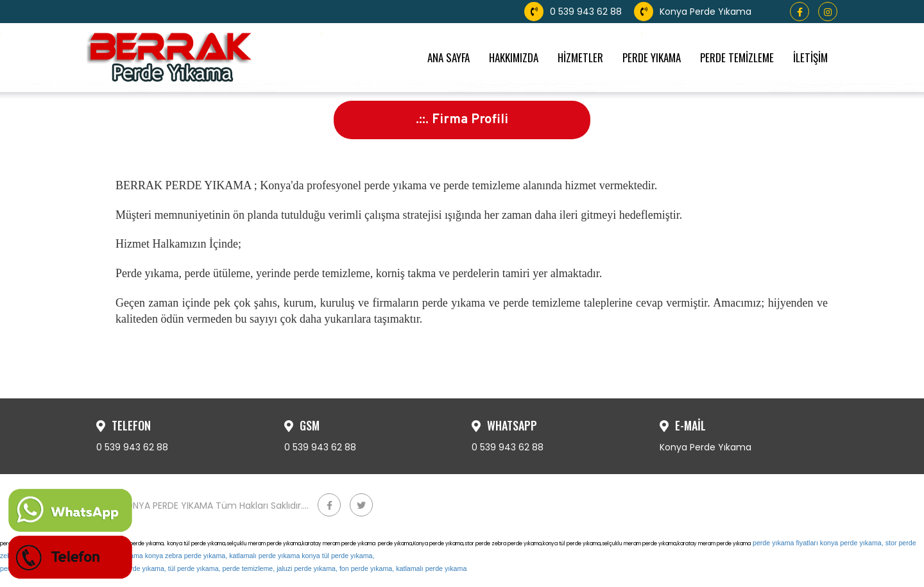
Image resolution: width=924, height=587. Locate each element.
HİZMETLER (580, 57)
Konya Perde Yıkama (693, 12)
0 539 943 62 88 (574, 12)
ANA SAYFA (449, 57)
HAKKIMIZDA (514, 57)
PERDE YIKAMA (652, 57)
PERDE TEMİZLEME (737, 57)
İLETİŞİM (810, 57)
